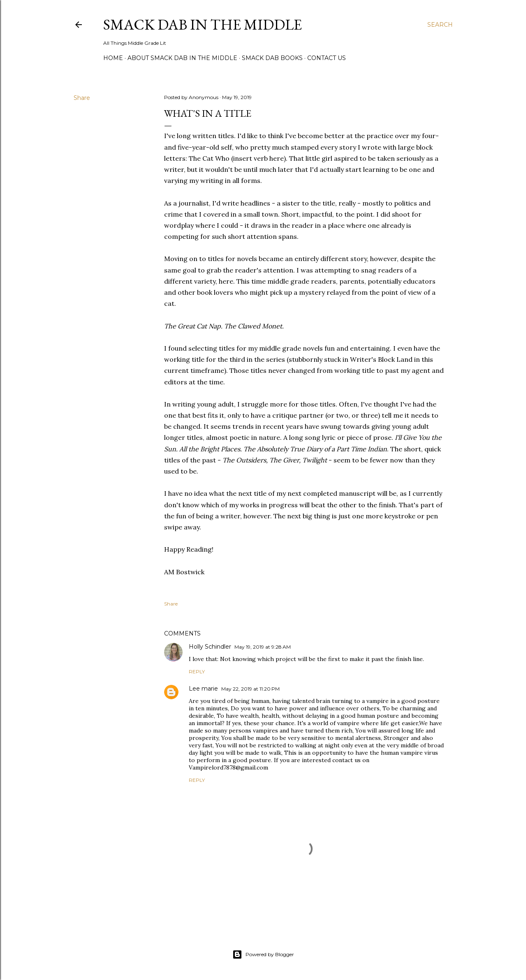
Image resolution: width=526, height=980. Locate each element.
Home (113, 58)
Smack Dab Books (272, 58)
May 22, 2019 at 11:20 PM (250, 689)
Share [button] (82, 98)
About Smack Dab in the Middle (182, 58)
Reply (197, 671)
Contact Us (327, 58)
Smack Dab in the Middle (203, 24)
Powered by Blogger (263, 955)
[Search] (440, 25)
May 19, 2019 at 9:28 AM (263, 647)
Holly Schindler (210, 647)
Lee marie (203, 689)
